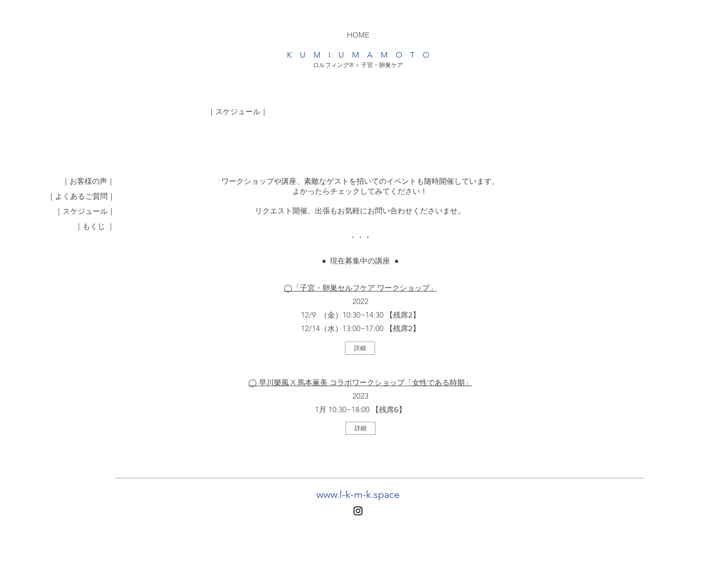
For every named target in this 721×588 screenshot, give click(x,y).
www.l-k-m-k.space (358, 494)
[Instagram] (358, 511)
